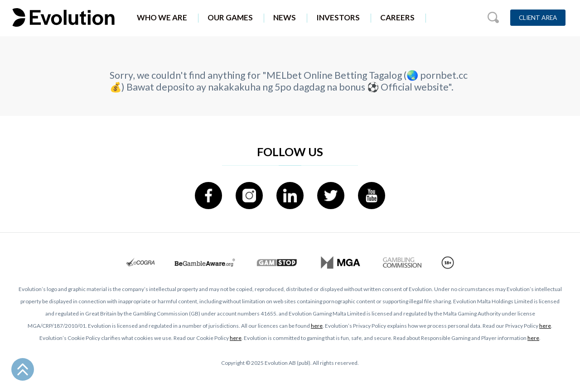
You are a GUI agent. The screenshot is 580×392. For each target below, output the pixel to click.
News (285, 17)
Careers (397, 17)
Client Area (538, 18)
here (317, 326)
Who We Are (162, 17)
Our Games (230, 17)
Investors (338, 17)
